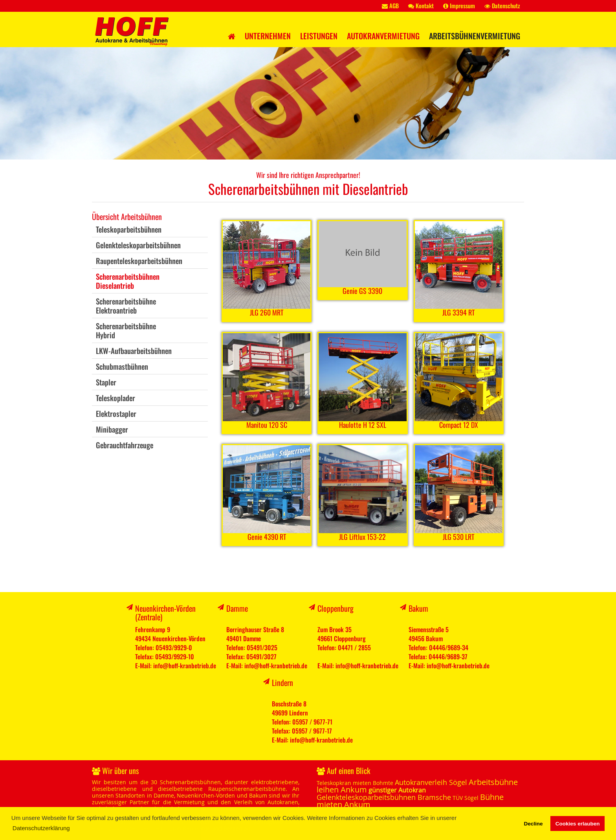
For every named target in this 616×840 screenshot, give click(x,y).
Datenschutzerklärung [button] (41, 828)
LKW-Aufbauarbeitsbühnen (134, 350)
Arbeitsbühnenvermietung (475, 36)
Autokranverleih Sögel (431, 782)
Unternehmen (268, 36)
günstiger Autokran (397, 790)
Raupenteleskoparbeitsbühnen (139, 260)
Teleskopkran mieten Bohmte (355, 783)
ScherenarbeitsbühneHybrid (126, 330)
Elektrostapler (116, 413)
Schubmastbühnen (122, 366)
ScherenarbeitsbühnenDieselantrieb (128, 281)
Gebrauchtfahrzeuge (125, 445)
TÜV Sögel (466, 798)
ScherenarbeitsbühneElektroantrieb (126, 305)
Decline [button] (533, 824)
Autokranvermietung (383, 36)
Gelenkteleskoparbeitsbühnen (138, 245)
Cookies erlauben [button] (578, 824)
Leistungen (319, 36)
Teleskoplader (115, 398)
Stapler (106, 382)
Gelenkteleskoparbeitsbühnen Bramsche (384, 797)
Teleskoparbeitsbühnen (129, 229)
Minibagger (112, 429)
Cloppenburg (335, 608)
